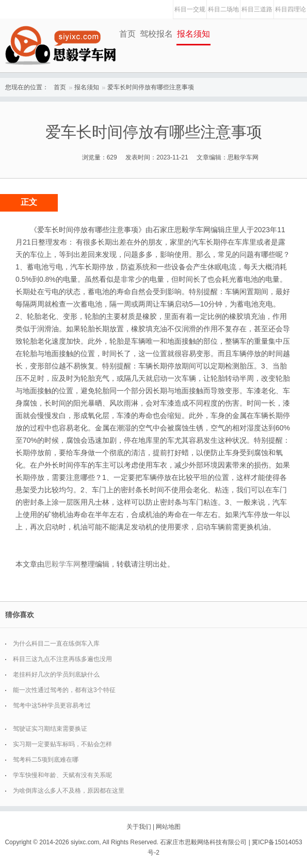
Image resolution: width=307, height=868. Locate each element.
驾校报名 (156, 34)
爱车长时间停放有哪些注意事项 (151, 87)
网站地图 (168, 827)
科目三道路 (257, 9)
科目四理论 (290, 9)
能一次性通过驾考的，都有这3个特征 (64, 690)
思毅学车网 (62, 564)
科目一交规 (190, 9)
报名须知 (193, 34)
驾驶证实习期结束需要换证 (50, 729)
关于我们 (139, 827)
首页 (127, 34)
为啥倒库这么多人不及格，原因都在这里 (69, 791)
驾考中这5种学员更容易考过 (52, 705)
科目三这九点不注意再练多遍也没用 (62, 659)
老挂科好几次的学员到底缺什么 (56, 674)
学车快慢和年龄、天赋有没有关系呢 (62, 775)
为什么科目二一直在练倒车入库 (56, 644)
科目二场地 (223, 9)
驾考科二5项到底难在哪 (46, 760)
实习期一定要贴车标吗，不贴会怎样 (62, 744)
